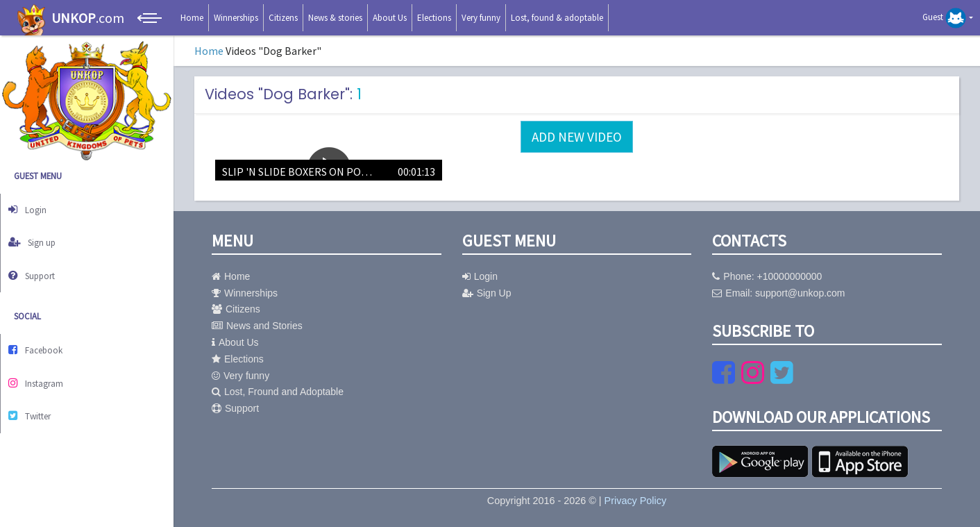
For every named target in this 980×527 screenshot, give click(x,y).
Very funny (481, 18)
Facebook (43, 336)
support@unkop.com (800, 293)
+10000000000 (790, 276)
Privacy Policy (636, 501)
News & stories (335, 18)
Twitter (37, 393)
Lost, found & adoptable (557, 18)
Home (192, 18)
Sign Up (487, 293)
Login (33, 207)
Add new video (577, 137)
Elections (434, 18)
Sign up (39, 236)
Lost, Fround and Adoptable (278, 392)
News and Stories (257, 326)
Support (39, 265)
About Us (390, 18)
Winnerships (236, 18)
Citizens (283, 18)
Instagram (43, 364)
